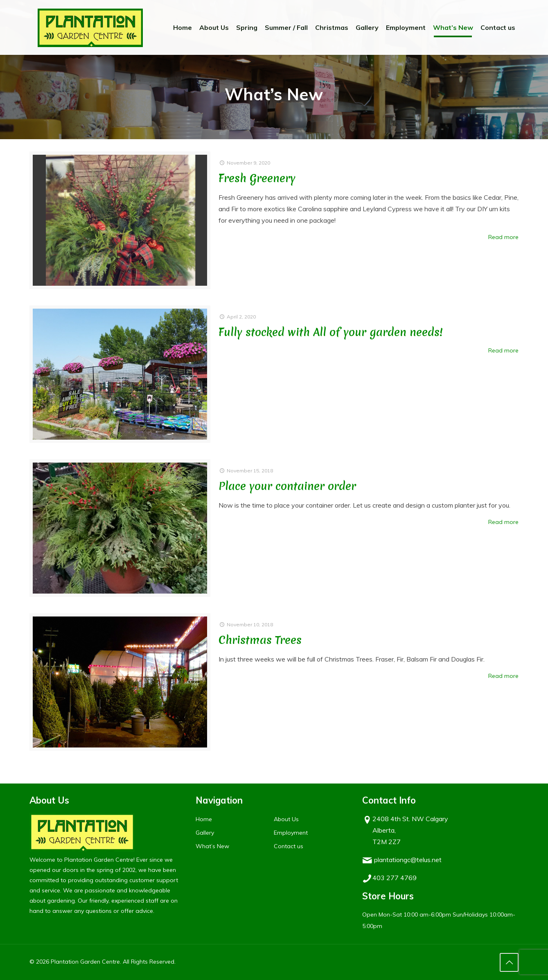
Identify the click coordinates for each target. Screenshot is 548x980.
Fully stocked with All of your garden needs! (331, 332)
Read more (503, 237)
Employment (291, 833)
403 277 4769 (395, 878)
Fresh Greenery (257, 178)
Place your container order (287, 486)
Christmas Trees (260, 640)
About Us (286, 819)
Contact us (289, 846)
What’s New (212, 846)
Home (204, 819)
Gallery (205, 833)
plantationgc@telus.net (408, 860)
